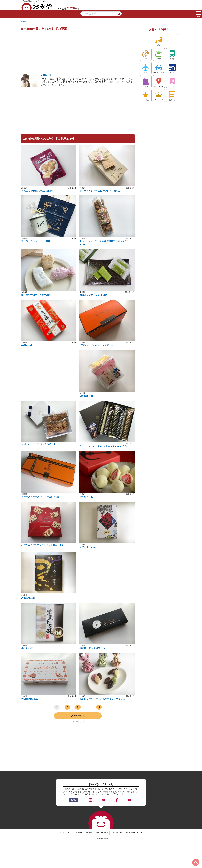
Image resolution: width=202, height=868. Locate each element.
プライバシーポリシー (134, 833)
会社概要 (89, 833)
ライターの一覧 (102, 833)
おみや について (66, 833)
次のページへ (78, 716)
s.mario (46, 75)
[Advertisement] (78, 52)
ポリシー (79, 833)
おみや (37, 6)
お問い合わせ (117, 833)
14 (99, 707)
